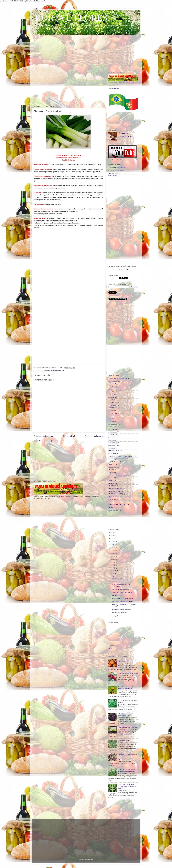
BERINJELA (112, 419)
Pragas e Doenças (114, 497)
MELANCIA (112, 467)
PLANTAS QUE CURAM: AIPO (122, 598)
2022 (112, 541)
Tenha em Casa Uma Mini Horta (128, 727)
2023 (112, 538)
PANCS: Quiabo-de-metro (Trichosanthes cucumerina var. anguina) (127, 786)
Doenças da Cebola (123, 741)
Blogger (90, 860)
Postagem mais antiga (94, 436)
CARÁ (111, 437)
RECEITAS (112, 499)
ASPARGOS (112, 408)
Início (110, 648)
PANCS (111, 480)
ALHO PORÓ (46, 371)
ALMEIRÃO (112, 405)
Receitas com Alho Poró (120, 612)
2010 (112, 568)
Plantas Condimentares (115, 488)
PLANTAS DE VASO (115, 494)
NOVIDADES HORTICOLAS (118, 475)
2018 (112, 553)
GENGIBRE (112, 454)
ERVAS (111, 448)
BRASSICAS (113, 429)
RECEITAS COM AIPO (120, 596)
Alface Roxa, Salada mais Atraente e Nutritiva (125, 715)
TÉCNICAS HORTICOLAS (117, 505)
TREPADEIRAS (114, 510)
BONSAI (111, 427)
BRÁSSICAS (113, 432)
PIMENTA (112, 483)
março (115, 616)
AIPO (110, 392)
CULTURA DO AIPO (119, 582)
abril (114, 576)
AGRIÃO (111, 389)
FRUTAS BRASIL (114, 173)
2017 (112, 556)
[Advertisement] (86, 54)
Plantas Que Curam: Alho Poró (122, 609)
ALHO (111, 400)
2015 (112, 562)
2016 (112, 559)
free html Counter (114, 88)
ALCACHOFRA (114, 394)
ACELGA (112, 386)
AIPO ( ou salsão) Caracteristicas (122, 593)
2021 (112, 544)
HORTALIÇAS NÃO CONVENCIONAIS (121, 456)
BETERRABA (113, 424)
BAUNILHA (112, 416)
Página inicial (69, 436)
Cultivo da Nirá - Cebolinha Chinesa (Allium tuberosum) (126, 770)
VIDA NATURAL (114, 176)
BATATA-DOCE (114, 413)
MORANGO (112, 470)
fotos (110, 651)
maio (114, 573)
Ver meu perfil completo (126, 136)
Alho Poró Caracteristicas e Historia (123, 601)
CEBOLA (111, 440)
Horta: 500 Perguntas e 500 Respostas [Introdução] (126, 688)
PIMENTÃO (112, 486)
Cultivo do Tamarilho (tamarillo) (128, 673)
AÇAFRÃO (112, 384)
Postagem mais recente (44, 436)
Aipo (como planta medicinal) (121, 590)
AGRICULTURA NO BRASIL (118, 168)
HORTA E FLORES (71, 18)
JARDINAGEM (113, 462)
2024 (112, 535)
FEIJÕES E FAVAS (114, 451)
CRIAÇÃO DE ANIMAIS (116, 170)
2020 (112, 547)
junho (115, 570)
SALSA (111, 502)
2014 (112, 565)
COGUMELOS (113, 445)
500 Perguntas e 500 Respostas (118, 378)
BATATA (111, 411)
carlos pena (125, 133)
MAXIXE (111, 464)
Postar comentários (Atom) (47, 441)
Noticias (111, 472)
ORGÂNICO (112, 478)
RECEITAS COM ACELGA (121, 579)
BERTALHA (112, 421)
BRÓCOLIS (112, 435)
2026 (112, 532)
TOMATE (112, 507)
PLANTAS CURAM (58, 371)
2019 (112, 550)
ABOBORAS (113, 381)
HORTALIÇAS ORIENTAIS (117, 459)
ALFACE (111, 397)
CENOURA (112, 443)
